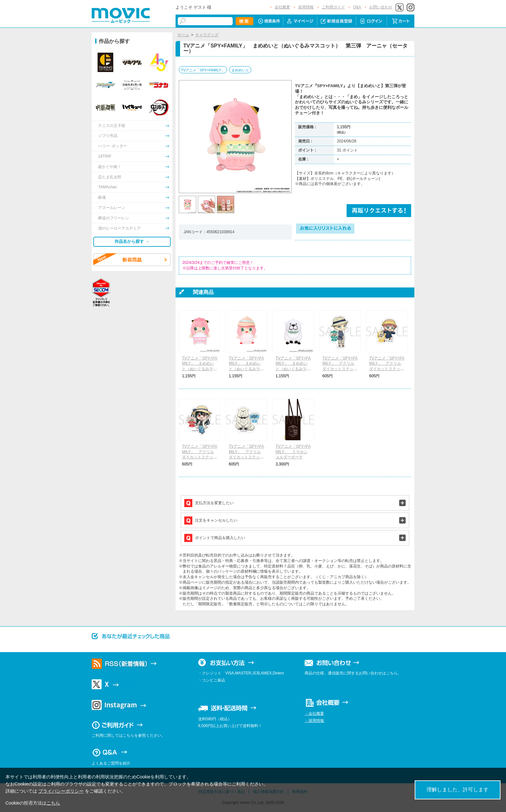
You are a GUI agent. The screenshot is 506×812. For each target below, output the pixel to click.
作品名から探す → (132, 241)
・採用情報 (314, 721)
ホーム (183, 35)
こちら (53, 803)
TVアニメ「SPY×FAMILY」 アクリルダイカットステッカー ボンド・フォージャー (246, 457)
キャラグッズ (207, 35)
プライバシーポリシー (61, 791)
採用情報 (306, 7)
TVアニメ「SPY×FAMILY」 (203, 70)
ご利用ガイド (333, 7)
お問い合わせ (381, 7)
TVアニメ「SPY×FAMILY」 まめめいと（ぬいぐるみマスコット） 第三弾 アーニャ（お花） (200, 369)
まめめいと (240, 70)
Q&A (357, 7)
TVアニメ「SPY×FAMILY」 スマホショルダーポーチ (293, 452)
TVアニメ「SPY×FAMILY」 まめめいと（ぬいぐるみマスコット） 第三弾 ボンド (293, 369)
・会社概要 (314, 713)
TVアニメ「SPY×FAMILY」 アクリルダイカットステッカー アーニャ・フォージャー (387, 369)
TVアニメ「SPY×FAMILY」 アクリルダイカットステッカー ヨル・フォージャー (200, 457)
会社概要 (282, 7)
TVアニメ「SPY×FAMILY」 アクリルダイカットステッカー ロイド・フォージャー (340, 369)
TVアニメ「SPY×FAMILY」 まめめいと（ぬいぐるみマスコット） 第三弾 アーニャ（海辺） (246, 369)
